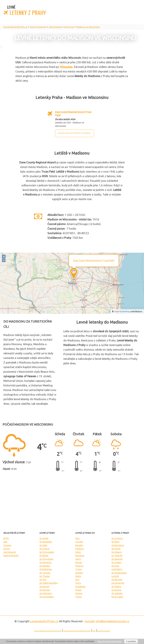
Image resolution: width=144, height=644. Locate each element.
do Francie (44, 549)
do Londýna (117, 538)
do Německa (45, 562)
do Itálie (43, 545)
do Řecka (44, 556)
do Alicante (117, 580)
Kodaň (78, 590)
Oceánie (7, 545)
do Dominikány (47, 597)
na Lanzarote (118, 583)
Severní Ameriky (11, 556)
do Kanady (44, 587)
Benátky (79, 545)
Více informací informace (109, 641)
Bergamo (80, 556)
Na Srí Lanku (117, 597)
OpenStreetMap (122, 311)
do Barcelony (118, 545)
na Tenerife (117, 556)
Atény (78, 559)
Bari (77, 580)
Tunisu (79, 597)
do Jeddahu (117, 593)
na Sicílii (115, 576)
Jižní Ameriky (10, 552)
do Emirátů (45, 590)
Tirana (79, 569)
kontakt (90, 621)
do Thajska (45, 576)
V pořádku (131, 641)
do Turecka (45, 573)
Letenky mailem (104, 631)
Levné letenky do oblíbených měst (77, 631)
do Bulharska (46, 569)
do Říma (115, 542)
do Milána (116, 587)
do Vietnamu (46, 593)
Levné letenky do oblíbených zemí (48, 631)
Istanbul (79, 573)
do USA (43, 580)
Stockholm (80, 587)
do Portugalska (47, 552)
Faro (78, 538)
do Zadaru (116, 562)
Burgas (79, 562)
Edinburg (80, 549)
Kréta (78, 552)
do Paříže (116, 549)
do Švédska (45, 566)
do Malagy (116, 552)
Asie (5, 542)
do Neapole (117, 559)
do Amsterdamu (119, 573)
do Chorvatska (46, 559)
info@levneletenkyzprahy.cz (112, 621)
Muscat (79, 593)
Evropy (7, 549)
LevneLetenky (44, 621)
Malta (78, 576)
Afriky (6, 538)
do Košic (115, 566)
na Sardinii (116, 590)
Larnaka (79, 542)
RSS (94, 631)
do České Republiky (49, 583)
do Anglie (44, 538)
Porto (78, 583)
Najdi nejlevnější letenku (75, 133)
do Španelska (46, 542)
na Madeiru (117, 569)
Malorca (79, 566)
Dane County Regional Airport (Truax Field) (94, 260)
